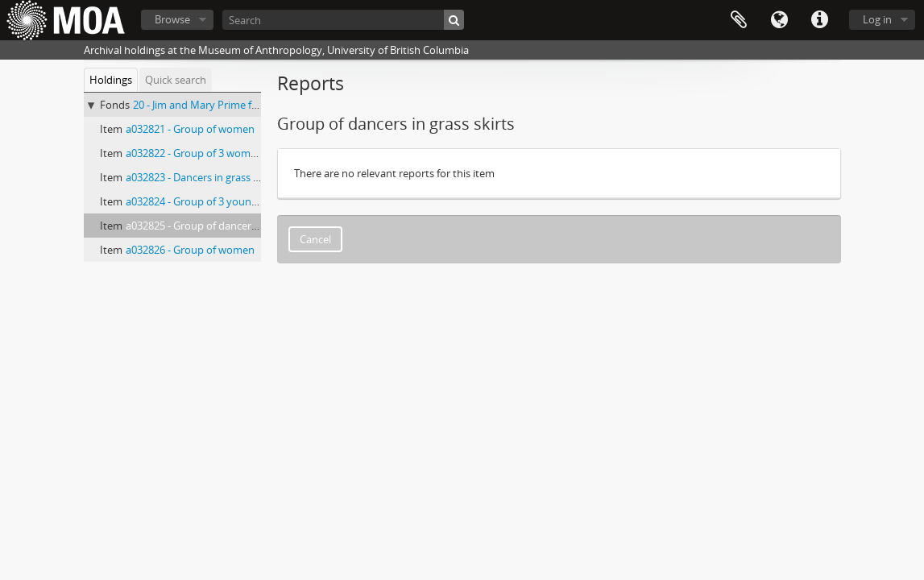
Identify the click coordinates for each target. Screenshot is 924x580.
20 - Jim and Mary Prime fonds (204, 105)
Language (779, 20)
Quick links (819, 20)
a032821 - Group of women (190, 129)
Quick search (176, 80)
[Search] (343, 20)
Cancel (315, 239)
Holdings (111, 80)
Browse (172, 19)
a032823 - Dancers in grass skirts (202, 177)
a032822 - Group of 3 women (194, 153)
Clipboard (739, 20)
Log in (877, 19)
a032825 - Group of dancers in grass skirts (224, 226)
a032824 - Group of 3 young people (209, 201)
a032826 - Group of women (190, 250)
